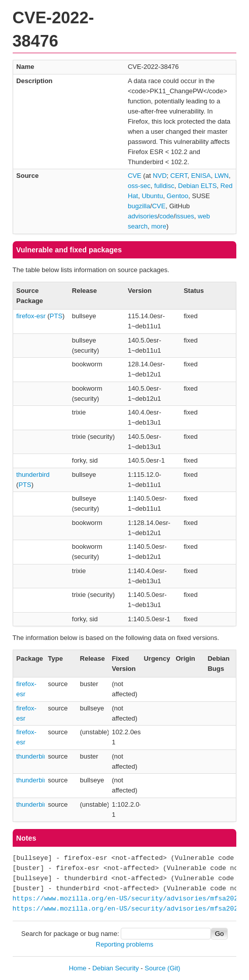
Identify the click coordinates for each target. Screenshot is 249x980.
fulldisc (164, 186)
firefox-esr (31, 316)
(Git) (174, 968)
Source (155, 968)
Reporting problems (124, 944)
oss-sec (139, 186)
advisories (143, 216)
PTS (56, 316)
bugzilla (139, 206)
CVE (135, 176)
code (166, 216)
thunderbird (33, 475)
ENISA (201, 176)
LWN (222, 176)
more (159, 226)
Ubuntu (152, 196)
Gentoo (178, 196)
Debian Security (116, 968)
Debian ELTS (197, 186)
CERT (179, 176)
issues (185, 216)
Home (78, 968)
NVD (159, 176)
